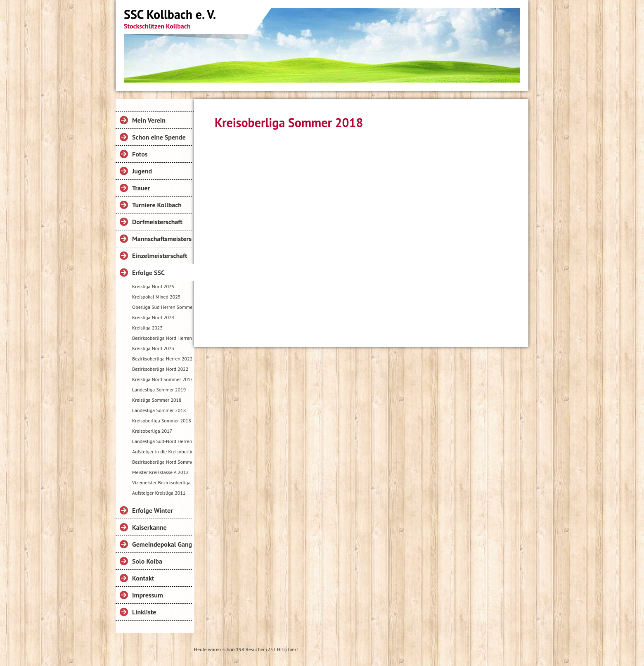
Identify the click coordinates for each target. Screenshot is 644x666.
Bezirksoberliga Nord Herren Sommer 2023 (162, 338)
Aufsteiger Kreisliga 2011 (159, 493)
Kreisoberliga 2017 (152, 431)
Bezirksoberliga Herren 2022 (162, 359)
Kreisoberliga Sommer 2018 (162, 421)
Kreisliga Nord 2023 (153, 348)
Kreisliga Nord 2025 (153, 286)
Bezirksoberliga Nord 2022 (160, 369)
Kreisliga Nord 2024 (153, 317)
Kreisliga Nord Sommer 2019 (162, 379)
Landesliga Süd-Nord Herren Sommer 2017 (162, 441)
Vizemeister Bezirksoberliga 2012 (162, 482)
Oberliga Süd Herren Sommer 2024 (162, 307)
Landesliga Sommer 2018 (159, 410)
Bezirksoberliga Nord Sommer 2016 (162, 462)
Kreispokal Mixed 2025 (156, 297)
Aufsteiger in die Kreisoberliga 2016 (162, 452)
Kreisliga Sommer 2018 (157, 400)
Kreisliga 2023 (147, 328)
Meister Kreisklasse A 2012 (160, 472)
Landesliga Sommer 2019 (159, 390)
